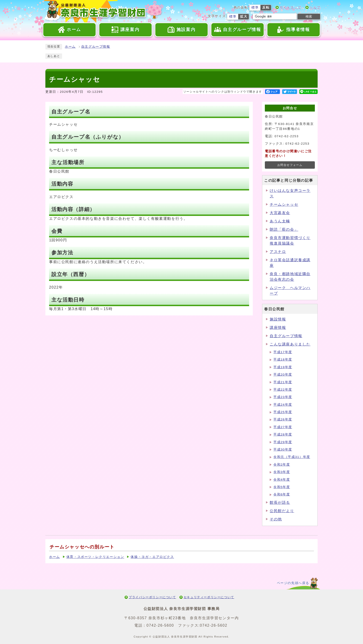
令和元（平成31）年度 (292, 457)
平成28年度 (283, 434)
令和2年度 (282, 465)
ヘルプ (315, 8)
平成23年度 (283, 397)
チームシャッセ (284, 204)
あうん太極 (280, 221)
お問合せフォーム (290, 165)
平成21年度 (283, 382)
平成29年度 (283, 442)
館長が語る (280, 502)
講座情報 (278, 328)
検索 (309, 16)
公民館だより (282, 511)
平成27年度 (283, 427)
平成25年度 (283, 412)
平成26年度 (283, 419)
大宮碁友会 (280, 213)
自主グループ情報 (96, 47)
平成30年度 (283, 450)
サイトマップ (291, 8)
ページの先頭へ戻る (293, 583)
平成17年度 (283, 352)
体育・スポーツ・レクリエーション (95, 557)
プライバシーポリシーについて (152, 597)
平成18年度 (283, 359)
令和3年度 (282, 472)
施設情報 (278, 319)
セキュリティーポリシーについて (209, 597)
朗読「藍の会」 (284, 229)
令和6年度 (282, 494)
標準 (255, 8)
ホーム (70, 47)
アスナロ (278, 252)
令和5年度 (282, 487)
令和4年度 (282, 480)
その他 (276, 519)
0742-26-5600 (160, 625)
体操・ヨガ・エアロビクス (152, 557)
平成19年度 (283, 367)
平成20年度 (283, 375)
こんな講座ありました (290, 344)
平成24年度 (283, 405)
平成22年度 (283, 390)
